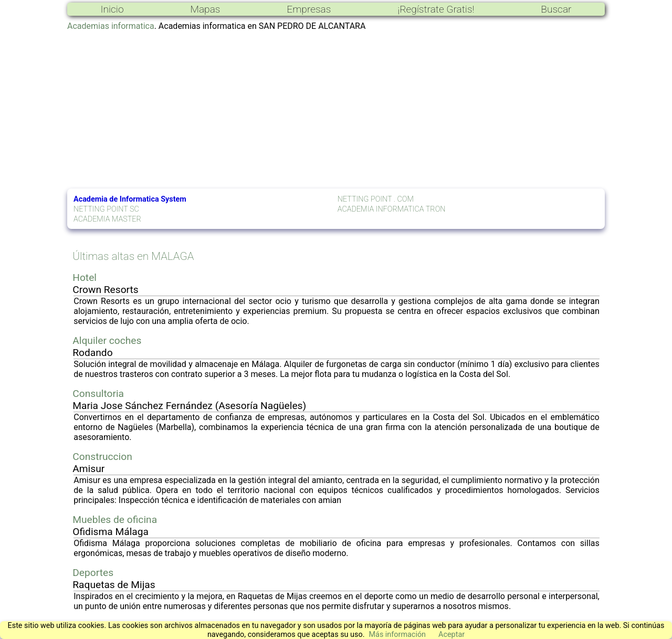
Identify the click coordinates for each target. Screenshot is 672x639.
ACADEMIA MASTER (107, 219)
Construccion (102, 457)
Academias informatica (111, 26)
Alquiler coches (107, 341)
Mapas (205, 9)
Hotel (85, 277)
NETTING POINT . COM (376, 199)
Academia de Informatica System (130, 199)
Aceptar (451, 635)
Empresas (309, 9)
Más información (397, 635)
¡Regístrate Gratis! (436, 9)
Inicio (112, 9)
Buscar (556, 9)
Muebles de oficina (115, 520)
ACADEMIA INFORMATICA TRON (392, 209)
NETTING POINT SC (106, 209)
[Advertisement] (336, 110)
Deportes (93, 573)
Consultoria (98, 394)
